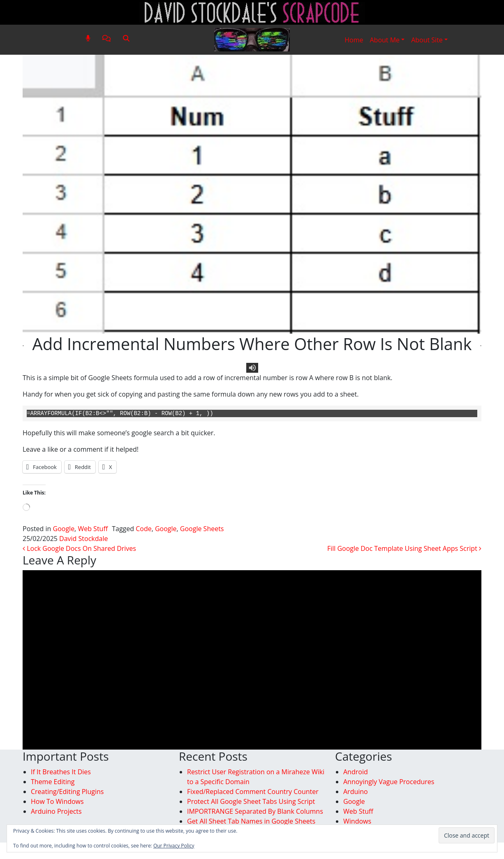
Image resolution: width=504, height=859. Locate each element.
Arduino (356, 792)
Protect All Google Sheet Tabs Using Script (251, 801)
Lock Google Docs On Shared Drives (79, 548)
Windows (357, 821)
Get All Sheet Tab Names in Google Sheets (251, 821)
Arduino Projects (56, 811)
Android (356, 772)
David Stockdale (83, 539)
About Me (385, 40)
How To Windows (57, 801)
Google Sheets (202, 529)
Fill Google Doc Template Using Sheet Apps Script (404, 548)
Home (354, 40)
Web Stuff (93, 529)
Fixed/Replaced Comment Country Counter (253, 792)
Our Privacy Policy (174, 846)
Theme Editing (53, 782)
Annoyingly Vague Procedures (389, 782)
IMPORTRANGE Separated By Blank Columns (255, 811)
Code (143, 529)
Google (64, 529)
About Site (427, 40)
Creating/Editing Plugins (67, 792)
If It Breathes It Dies (61, 772)
